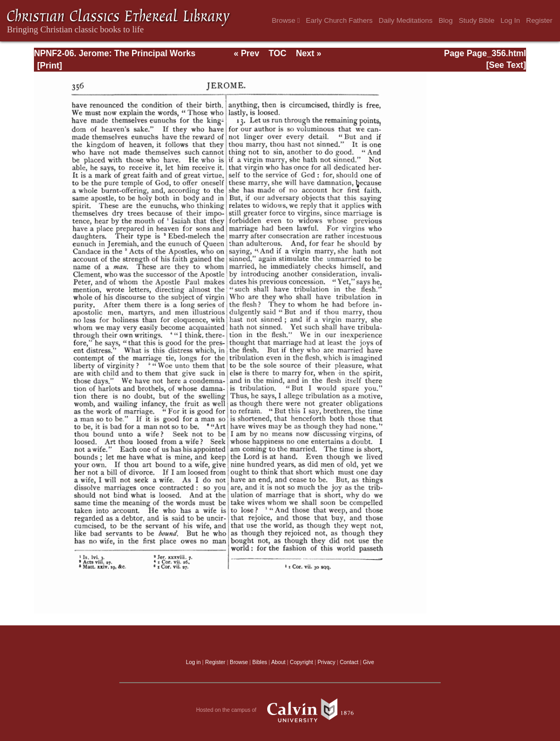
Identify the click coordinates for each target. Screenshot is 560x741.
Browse (286, 20)
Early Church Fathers (339, 20)
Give (368, 662)
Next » (309, 53)
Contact (349, 662)
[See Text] (506, 65)
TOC (278, 53)
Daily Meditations (405, 20)
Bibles (260, 662)
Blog (446, 20)
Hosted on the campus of (280, 710)
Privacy (327, 662)
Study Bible (476, 20)
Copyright (302, 662)
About (278, 662)
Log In (510, 20)
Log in (194, 662)
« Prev (247, 53)
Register (539, 20)
